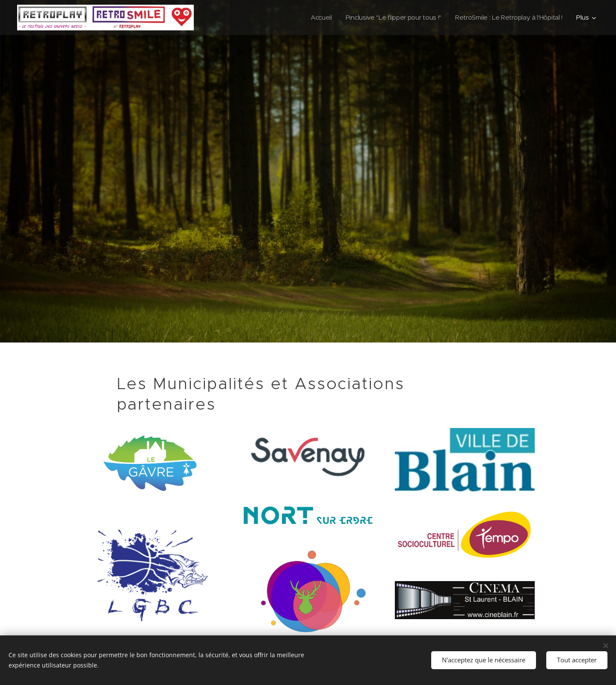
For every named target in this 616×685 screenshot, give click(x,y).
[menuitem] (313, 18)
